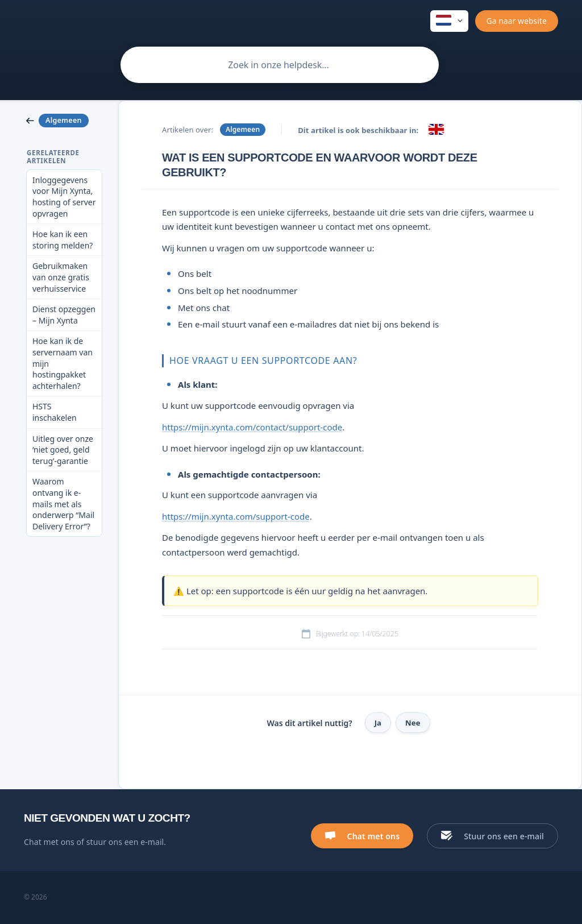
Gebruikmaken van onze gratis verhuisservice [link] (61, 277)
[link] (64, 121)
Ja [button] (378, 723)
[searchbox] (280, 65)
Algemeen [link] (243, 129)
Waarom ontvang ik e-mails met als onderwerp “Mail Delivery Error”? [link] (63, 504)
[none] (449, 21)
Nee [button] (413, 723)
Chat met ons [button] (374, 836)
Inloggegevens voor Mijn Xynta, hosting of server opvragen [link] (64, 197)
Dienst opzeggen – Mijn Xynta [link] (64, 315)
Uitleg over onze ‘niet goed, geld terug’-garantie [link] (63, 450)
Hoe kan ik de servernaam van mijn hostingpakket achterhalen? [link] (63, 363)
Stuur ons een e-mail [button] (504, 836)
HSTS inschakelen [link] (55, 412)
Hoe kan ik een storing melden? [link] (63, 240)
